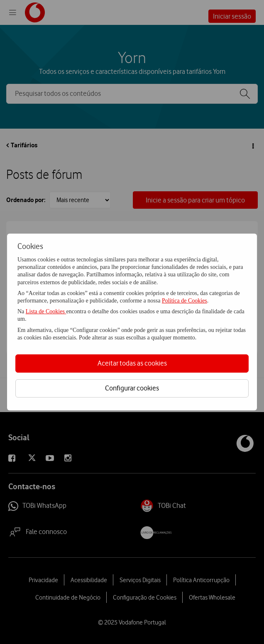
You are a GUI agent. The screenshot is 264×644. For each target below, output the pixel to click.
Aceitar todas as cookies (132, 363)
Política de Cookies (185, 301)
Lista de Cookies (46, 311)
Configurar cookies (132, 388)
